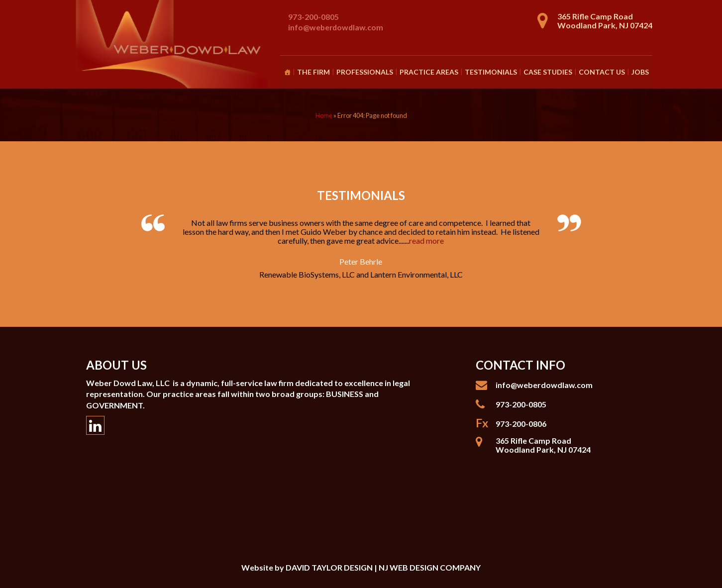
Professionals (365, 72)
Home (324, 115)
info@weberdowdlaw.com (336, 27)
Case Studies (548, 72)
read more (426, 241)
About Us (116, 365)
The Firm (313, 72)
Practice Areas (429, 72)
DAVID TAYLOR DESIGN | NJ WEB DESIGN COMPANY (383, 567)
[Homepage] (287, 72)
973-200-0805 (313, 17)
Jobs (640, 72)
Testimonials (491, 72)
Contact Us (602, 72)
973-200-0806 (521, 424)
